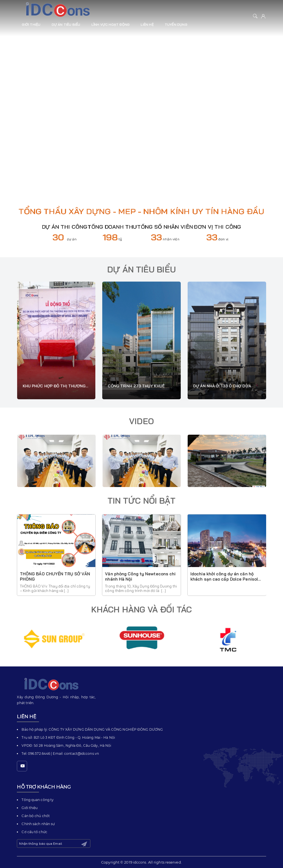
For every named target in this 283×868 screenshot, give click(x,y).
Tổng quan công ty (38, 800)
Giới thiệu (31, 25)
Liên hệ (147, 25)
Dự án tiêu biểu (66, 25)
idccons (140, 862)
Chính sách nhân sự (38, 824)
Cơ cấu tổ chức (34, 832)
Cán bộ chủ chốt (36, 816)
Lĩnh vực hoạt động (111, 25)
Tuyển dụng (176, 25)
